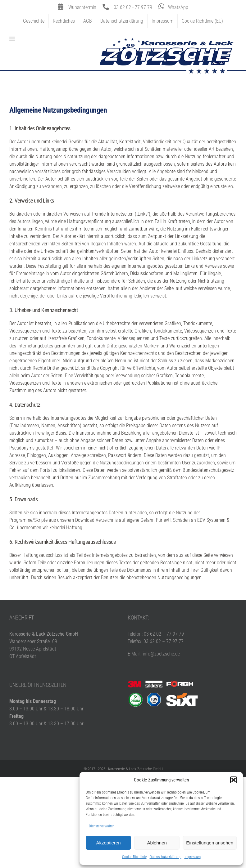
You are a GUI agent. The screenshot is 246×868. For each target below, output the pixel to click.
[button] (234, 780)
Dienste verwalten (102, 826)
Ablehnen (157, 843)
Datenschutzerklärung (166, 857)
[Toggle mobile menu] (13, 39)
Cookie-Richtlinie (134, 857)
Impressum (193, 857)
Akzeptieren (108, 843)
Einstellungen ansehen (210, 843)
